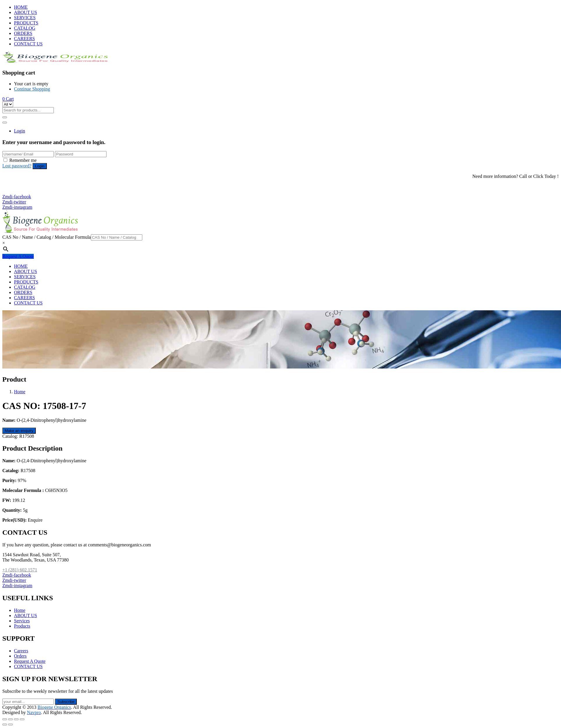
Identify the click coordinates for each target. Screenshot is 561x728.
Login (19, 131)
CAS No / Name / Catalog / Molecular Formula (47, 237)
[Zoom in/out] (22, 719)
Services (22, 621)
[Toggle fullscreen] (16, 719)
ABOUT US (25, 12)
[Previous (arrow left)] (5, 725)
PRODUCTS (26, 23)
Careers (21, 651)
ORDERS (23, 33)
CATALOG (25, 28)
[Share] (10, 719)
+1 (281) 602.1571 (23, 186)
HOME (21, 7)
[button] (8, 99)
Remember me (23, 160)
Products (22, 626)
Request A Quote (18, 256)
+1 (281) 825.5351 (23, 191)
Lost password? (17, 166)
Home (20, 392)
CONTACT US (28, 44)
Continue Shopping (32, 89)
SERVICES (25, 18)
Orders (20, 656)
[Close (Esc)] (5, 719)
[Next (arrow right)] (10, 725)
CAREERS (24, 39)
